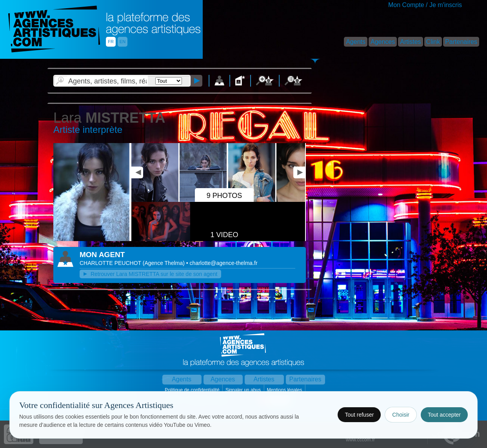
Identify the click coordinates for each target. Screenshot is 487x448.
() (164, 263)
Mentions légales (285, 390)
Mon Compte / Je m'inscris (425, 5)
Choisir (401, 415)
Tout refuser (359, 415)
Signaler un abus (244, 390)
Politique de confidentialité (193, 390)
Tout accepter (444, 415)
